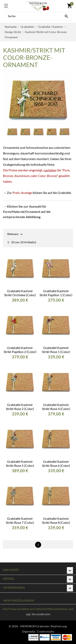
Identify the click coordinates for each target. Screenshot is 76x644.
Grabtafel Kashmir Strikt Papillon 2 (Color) (20, 350)
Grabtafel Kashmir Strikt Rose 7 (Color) (20, 520)
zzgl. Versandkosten (38, 614)
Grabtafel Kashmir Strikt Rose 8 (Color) (56, 520)
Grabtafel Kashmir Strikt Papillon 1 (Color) (56, 293)
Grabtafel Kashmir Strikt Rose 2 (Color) (20, 407)
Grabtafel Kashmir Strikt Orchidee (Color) (20, 293)
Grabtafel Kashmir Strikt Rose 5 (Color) (20, 463)
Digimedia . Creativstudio (38, 631)
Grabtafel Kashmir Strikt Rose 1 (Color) (56, 350)
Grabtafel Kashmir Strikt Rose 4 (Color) (56, 407)
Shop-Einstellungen (19, 600)
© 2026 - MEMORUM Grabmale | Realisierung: (38, 626)
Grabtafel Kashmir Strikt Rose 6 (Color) (56, 463)
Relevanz (13, 234)
